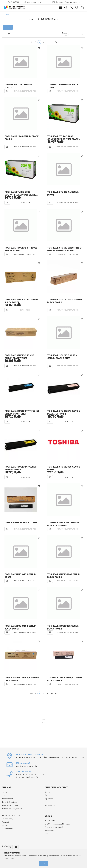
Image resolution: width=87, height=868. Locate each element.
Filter (8, 27)
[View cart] (82, 8)
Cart (47, 801)
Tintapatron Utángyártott (12, 808)
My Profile (49, 798)
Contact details (8, 828)
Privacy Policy (7, 818)
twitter (5, 845)
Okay (43, 863)
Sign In (48, 791)
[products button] (60, 8)
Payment (5, 822)
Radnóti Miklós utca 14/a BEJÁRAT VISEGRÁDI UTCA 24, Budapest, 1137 (50, 757)
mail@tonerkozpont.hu (31, 2)
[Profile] (71, 8)
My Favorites (50, 805)
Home (5, 791)
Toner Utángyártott (10, 802)
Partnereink (49, 830)
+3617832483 (13, 2)
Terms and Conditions (11, 815)
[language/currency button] (66, 8)
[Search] (77, 8)
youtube (16, 847)
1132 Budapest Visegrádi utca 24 (65, 2)
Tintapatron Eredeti (10, 805)
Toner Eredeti (8, 798)
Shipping (6, 825)
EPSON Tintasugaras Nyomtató (58, 823)
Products (6, 795)
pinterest (10, 847)
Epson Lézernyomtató (54, 827)
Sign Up (48, 795)
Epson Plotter (51, 820)
